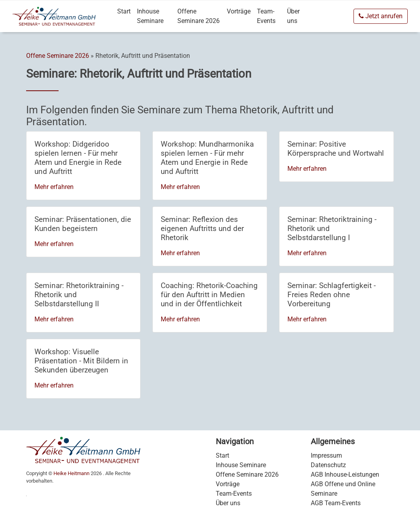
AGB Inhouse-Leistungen (345, 474)
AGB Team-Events (336, 503)
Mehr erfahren (54, 187)
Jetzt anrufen (381, 16)
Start (124, 11)
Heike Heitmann (71, 473)
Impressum (326, 455)
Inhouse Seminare (150, 16)
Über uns (293, 16)
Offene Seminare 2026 (199, 16)
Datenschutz (328, 465)
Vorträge (239, 11)
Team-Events (266, 16)
